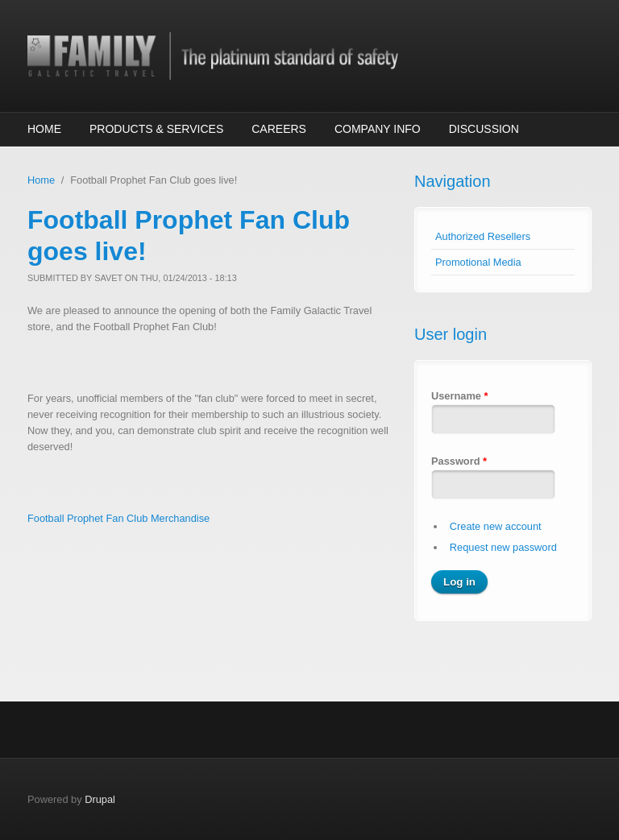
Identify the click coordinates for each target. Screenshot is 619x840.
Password (459, 461)
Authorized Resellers (483, 236)
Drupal (100, 799)
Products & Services (156, 129)
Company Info (378, 129)
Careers (279, 129)
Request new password (503, 547)
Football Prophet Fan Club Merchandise (118, 518)
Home (44, 129)
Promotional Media (478, 262)
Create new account (496, 526)
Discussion (484, 129)
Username (459, 396)
